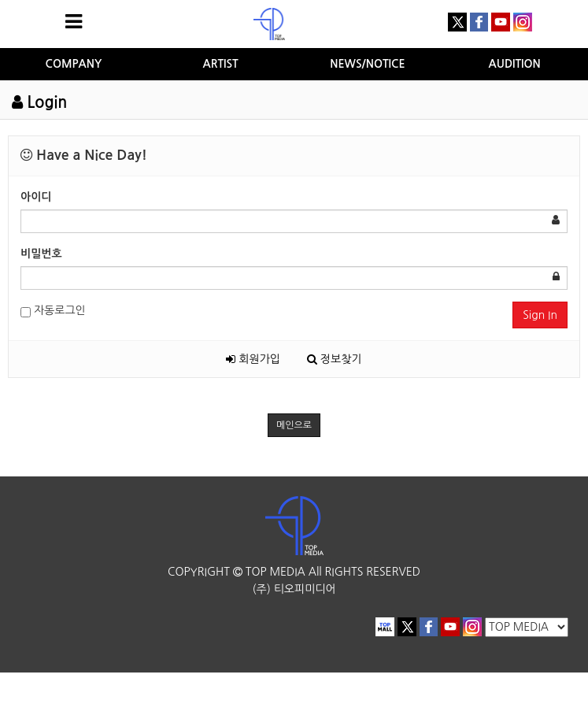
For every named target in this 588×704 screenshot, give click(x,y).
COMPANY (74, 64)
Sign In (540, 315)
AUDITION (515, 64)
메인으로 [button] (294, 425)
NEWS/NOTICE (367, 64)
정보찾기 (335, 359)
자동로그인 (53, 311)
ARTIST (221, 64)
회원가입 (253, 359)
